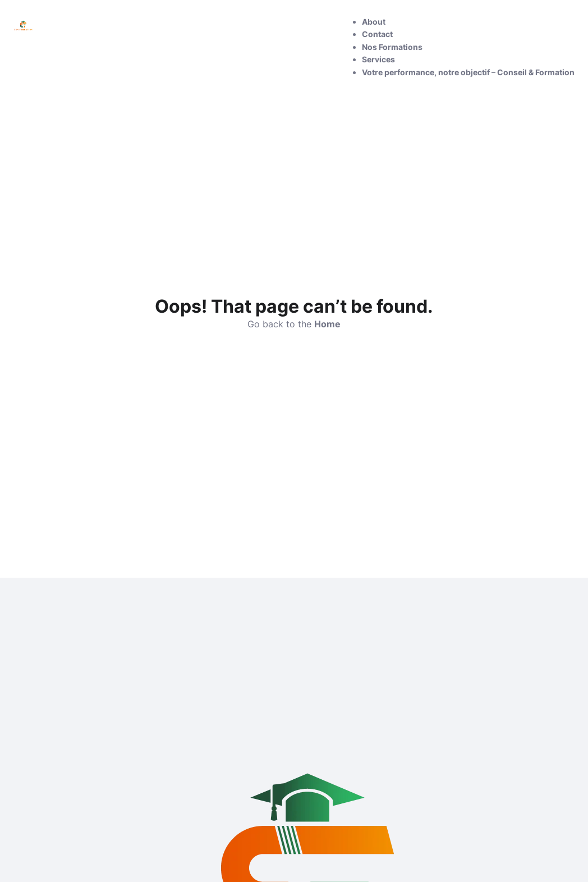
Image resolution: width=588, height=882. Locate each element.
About (374, 22)
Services (378, 59)
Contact (377, 34)
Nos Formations (392, 47)
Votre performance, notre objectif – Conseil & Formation (468, 72)
